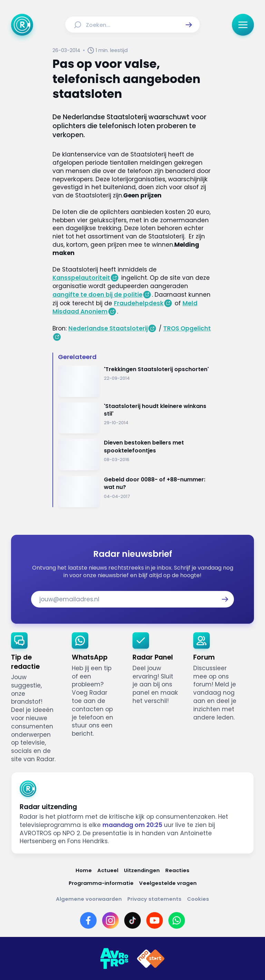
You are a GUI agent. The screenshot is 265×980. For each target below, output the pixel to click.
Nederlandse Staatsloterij (108, 328)
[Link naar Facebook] (88, 920)
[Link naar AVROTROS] (114, 959)
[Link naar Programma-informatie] (101, 883)
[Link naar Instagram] (110, 920)
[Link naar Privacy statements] (154, 899)
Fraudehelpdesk (139, 303)
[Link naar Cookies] (198, 899)
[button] (189, 25)
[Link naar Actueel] (108, 870)
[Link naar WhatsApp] (177, 920)
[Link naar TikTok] (132, 920)
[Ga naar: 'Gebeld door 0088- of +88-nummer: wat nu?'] (135, 492)
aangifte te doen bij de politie (97, 295)
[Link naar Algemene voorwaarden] (89, 899)
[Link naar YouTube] (155, 920)
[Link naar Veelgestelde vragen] (168, 883)
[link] (36, 698)
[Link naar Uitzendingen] (142, 870)
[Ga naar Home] (22, 25)
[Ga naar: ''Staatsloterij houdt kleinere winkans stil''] (135, 418)
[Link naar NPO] (151, 959)
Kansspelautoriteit (81, 278)
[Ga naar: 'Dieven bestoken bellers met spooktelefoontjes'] (135, 455)
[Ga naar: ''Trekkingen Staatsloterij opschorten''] (135, 381)
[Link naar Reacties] (177, 870)
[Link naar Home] (84, 870)
